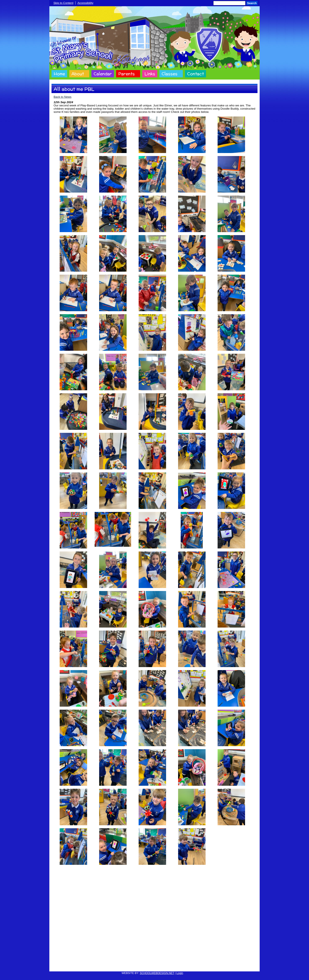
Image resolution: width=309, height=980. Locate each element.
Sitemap (199, 965)
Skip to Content (63, 3)
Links (150, 74)
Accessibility (85, 3)
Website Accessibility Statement (171, 965)
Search (252, 3)
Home (59, 74)
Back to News (63, 97)
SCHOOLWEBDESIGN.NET (157, 973)
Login (180, 973)
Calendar (103, 74)
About (78, 74)
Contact (195, 74)
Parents (126, 74)
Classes (170, 74)
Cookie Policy (109, 965)
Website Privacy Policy (135, 965)
